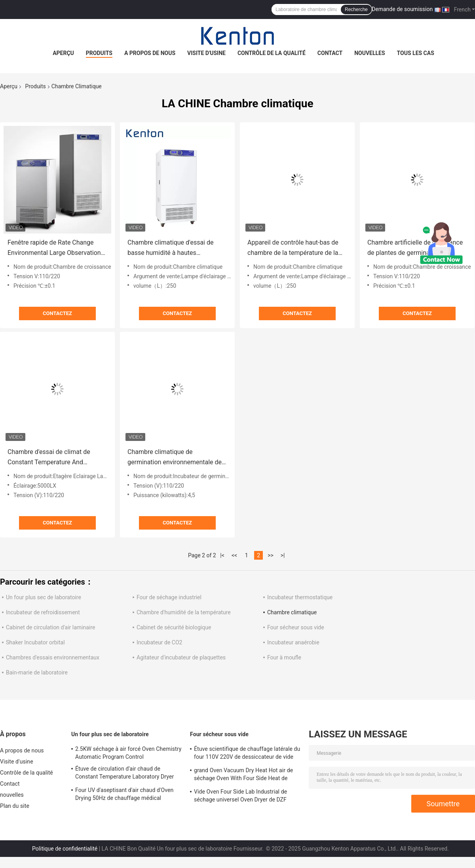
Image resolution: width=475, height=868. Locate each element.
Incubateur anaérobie (293, 642)
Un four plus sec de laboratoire (44, 597)
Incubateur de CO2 (159, 642)
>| (283, 555)
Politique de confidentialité (65, 849)
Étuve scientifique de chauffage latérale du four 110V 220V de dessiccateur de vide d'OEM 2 (247, 754)
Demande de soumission (402, 9)
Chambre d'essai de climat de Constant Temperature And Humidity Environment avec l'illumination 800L (49, 458)
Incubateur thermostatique (300, 597)
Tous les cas (416, 53)
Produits (99, 53)
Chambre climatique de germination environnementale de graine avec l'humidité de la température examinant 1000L (175, 458)
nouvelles (370, 53)
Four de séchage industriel (169, 597)
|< (222, 555)
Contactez (57, 313)
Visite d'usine (206, 53)
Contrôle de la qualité (272, 53)
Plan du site (15, 806)
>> (271, 555)
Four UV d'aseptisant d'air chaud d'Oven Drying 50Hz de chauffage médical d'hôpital (124, 795)
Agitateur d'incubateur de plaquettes (181, 657)
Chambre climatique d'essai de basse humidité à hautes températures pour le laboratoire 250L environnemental (173, 248)
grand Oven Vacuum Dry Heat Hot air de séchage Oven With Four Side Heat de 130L (243, 775)
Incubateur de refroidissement (43, 612)
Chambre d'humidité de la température (184, 612)
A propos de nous (150, 53)
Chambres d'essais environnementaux (53, 657)
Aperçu (63, 53)
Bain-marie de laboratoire (37, 672)
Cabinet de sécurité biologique (174, 627)
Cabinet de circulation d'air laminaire (50, 627)
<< (234, 555)
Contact (330, 53)
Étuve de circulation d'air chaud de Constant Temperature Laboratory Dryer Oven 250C (124, 774)
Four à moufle (284, 657)
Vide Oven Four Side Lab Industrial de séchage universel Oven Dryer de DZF (240, 796)
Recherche (356, 9)
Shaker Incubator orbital (35, 642)
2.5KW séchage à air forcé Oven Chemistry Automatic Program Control (128, 753)
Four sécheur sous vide (296, 627)
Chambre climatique (292, 612)
